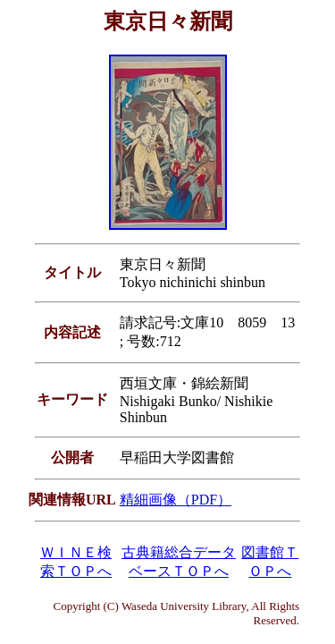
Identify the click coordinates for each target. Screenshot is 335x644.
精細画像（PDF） (176, 500)
